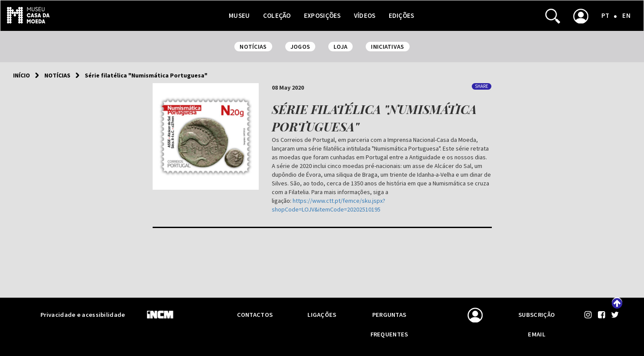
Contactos (255, 315)
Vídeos (365, 15)
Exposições (322, 15)
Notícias (57, 75)
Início (22, 75)
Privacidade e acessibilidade (83, 315)
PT (606, 15)
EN (626, 15)
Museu (239, 15)
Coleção (277, 15)
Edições (402, 15)
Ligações (322, 315)
